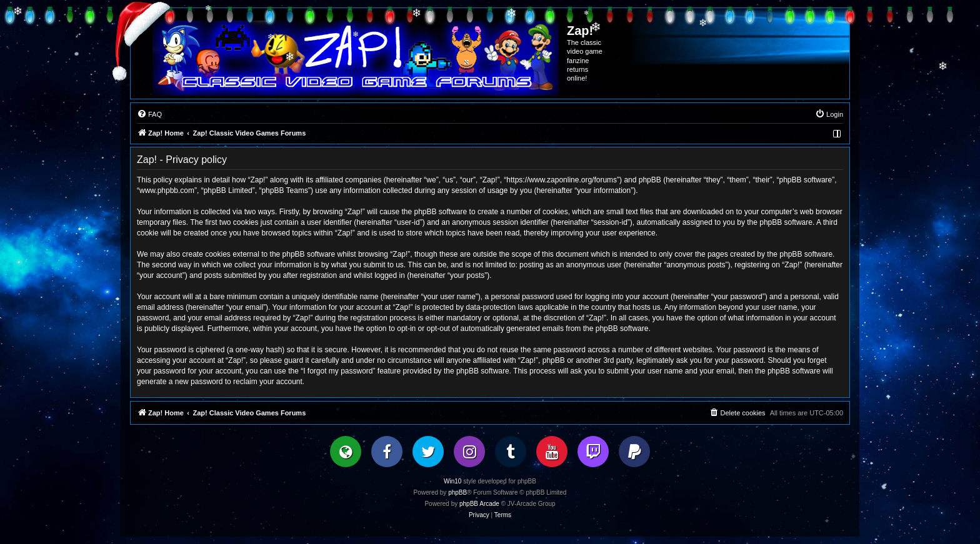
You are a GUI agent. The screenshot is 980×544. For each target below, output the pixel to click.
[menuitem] (149, 114)
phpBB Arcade (479, 504)
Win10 (452, 481)
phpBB (457, 492)
